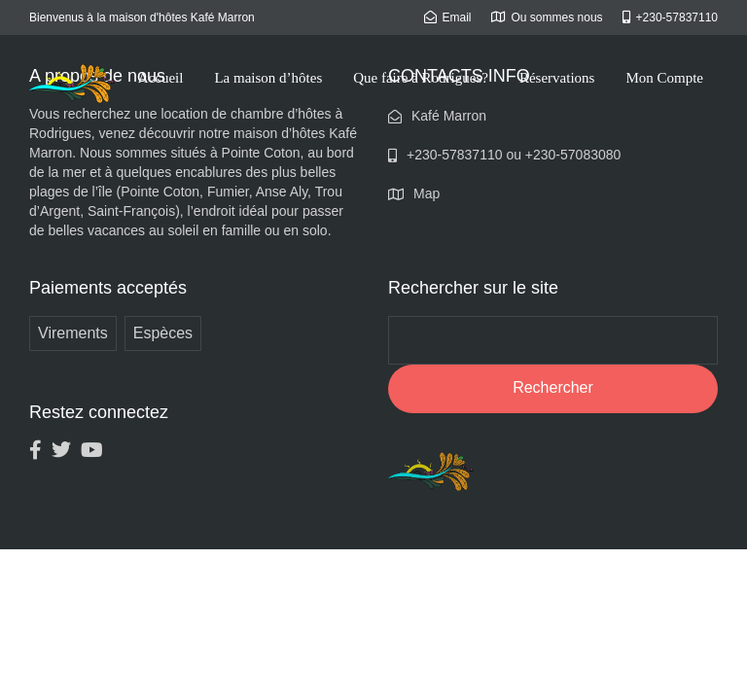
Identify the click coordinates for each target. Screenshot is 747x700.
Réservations (557, 78)
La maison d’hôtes (268, 78)
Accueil (161, 78)
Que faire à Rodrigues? (421, 78)
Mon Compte (664, 78)
